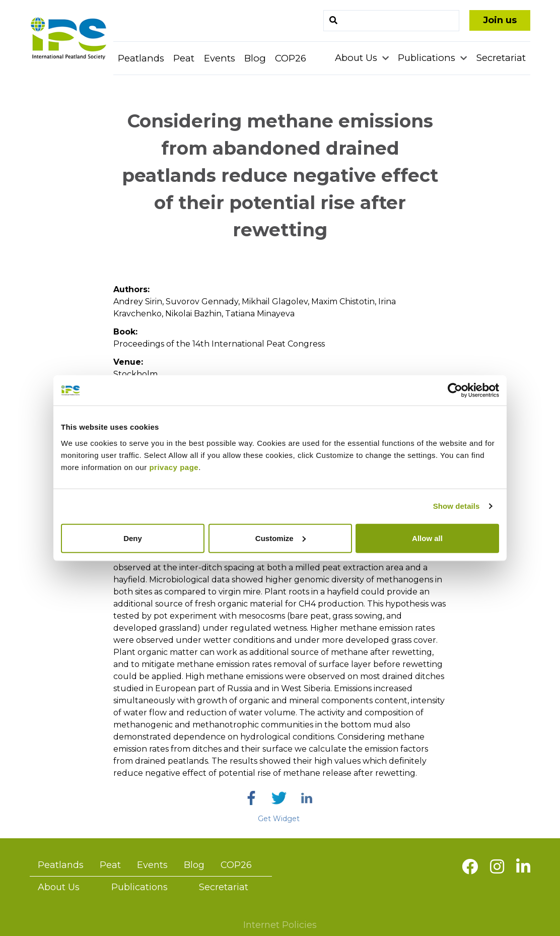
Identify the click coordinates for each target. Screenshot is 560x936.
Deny (133, 538)
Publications (428, 58)
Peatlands (141, 58)
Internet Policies (280, 925)
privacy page (174, 467)
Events (220, 58)
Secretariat (501, 58)
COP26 (291, 58)
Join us (500, 20)
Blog (255, 58)
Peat (184, 58)
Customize (281, 538)
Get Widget (279, 819)
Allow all (427, 538)
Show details (457, 506)
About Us (357, 58)
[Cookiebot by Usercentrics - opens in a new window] (455, 390)
